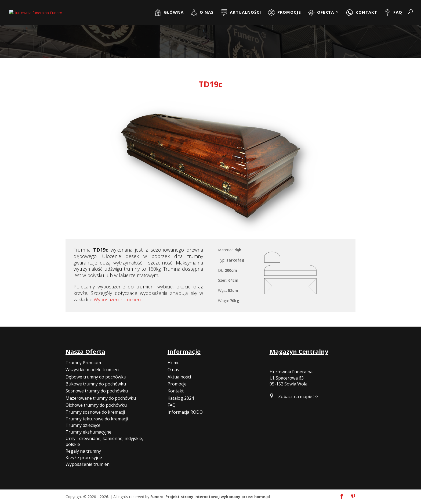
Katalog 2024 (181, 398)
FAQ (172, 405)
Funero (157, 497)
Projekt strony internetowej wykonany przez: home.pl (218, 497)
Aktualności (179, 377)
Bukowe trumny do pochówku (96, 384)
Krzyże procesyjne (84, 457)
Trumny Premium (83, 363)
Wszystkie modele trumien (92, 370)
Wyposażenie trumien (117, 299)
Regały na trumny (83, 451)
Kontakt (176, 391)
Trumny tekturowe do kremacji (97, 419)
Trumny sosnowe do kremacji (95, 412)
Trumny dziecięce (83, 425)
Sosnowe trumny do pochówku (97, 391)
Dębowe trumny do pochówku (96, 377)
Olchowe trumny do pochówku (96, 405)
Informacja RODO (185, 412)
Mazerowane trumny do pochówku (101, 398)
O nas (173, 370)
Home (174, 363)
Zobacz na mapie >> (298, 396)
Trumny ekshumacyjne (88, 432)
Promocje (177, 384)
